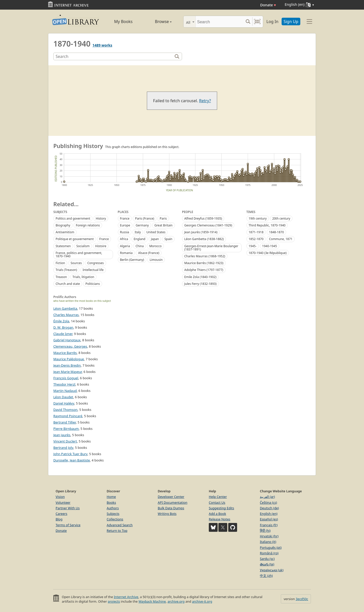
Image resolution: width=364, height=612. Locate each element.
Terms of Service (68, 525)
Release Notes (220, 519)
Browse (157, 22)
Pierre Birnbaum (66, 429)
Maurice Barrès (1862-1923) (204, 263)
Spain (168, 239)
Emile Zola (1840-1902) (200, 277)
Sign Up (291, 22)
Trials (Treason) (66, 270)
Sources (76, 263)
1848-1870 (276, 232)
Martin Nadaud (65, 391)
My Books (123, 22)
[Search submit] (248, 22)
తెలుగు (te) (267, 564)
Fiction (60, 263)
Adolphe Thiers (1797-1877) (204, 270)
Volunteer (63, 502)
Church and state (68, 284)
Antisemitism (65, 232)
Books (111, 502)
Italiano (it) (268, 542)
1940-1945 (270, 246)
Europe (125, 225)
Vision (60, 497)
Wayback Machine (152, 601)
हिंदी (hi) (265, 531)
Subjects (113, 514)
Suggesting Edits (221, 508)
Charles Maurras (66, 315)
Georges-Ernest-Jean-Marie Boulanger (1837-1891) (211, 248)
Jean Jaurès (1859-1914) (201, 232)
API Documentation (173, 502)
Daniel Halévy (64, 403)
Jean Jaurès (62, 435)
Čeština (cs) (268, 502)
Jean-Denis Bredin (67, 365)
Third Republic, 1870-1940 (267, 225)
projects (114, 601)
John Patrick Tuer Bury (70, 454)
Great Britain (164, 225)
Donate (268, 5)
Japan (155, 239)
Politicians (93, 284)
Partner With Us (68, 508)
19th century (258, 218)
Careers (61, 514)
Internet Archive (126, 597)
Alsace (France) (149, 253)
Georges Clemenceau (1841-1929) (208, 225)
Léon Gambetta (65, 308)
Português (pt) (271, 547)
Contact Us (217, 502)
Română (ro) (269, 553)
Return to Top (117, 531)
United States (156, 232)
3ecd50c (302, 599)
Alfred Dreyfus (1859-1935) (203, 218)
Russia (125, 232)
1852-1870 (256, 239)
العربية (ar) (267, 497)
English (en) (269, 514)
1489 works (102, 45)
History (101, 218)
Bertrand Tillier (65, 422)
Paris (163, 218)
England (140, 239)
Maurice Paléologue (69, 359)
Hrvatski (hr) (269, 536)
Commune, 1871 (281, 239)
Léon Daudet (63, 397)
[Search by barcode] (257, 22)
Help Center (218, 497)
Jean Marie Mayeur (67, 372)
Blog (59, 519)
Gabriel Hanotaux (67, 340)
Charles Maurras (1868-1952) (205, 256)
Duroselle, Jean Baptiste (72, 460)
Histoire (101, 246)
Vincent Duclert (65, 441)
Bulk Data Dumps (171, 508)
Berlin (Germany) (132, 260)
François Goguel (66, 378)
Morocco (155, 246)
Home (111, 497)
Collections (115, 519)
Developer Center (171, 497)
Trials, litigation (83, 277)
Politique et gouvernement (75, 239)
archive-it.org (202, 601)
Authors (113, 508)
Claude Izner (63, 334)
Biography (63, 225)
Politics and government (73, 218)
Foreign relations (88, 225)
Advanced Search (120, 525)
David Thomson (65, 410)
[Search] (220, 22)
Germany (142, 225)
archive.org (176, 601)
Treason (61, 277)
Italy (138, 232)
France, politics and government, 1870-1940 (79, 255)
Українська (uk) (272, 570)
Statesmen (63, 246)
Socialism (83, 246)
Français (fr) (269, 525)
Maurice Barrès (65, 353)
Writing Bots (167, 514)
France (104, 239)
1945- (253, 246)
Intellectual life (93, 270)
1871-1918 (256, 232)
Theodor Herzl (64, 384)
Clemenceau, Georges (70, 346)
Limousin (156, 260)
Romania (126, 253)
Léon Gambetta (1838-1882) (204, 239)
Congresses (95, 263)
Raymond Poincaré (68, 416)
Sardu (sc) (267, 559)
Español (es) (269, 519)
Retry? (205, 101)
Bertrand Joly (63, 448)
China (140, 246)
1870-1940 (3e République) (268, 253)
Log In (272, 22)
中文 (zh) (266, 576)
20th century (281, 218)
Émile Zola (61, 321)
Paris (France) (145, 218)
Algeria (125, 246)
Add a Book (217, 514)
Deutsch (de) (269, 508)
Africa (124, 239)
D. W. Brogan (63, 327)
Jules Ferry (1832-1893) (200, 284)
